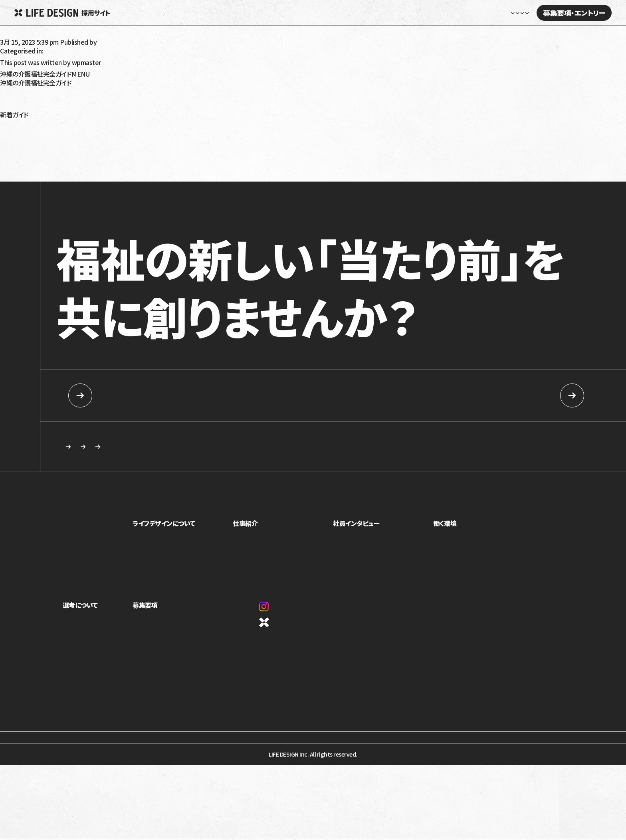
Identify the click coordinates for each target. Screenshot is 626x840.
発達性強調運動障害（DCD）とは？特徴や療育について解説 (78, 178)
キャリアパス (450, 553)
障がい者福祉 (18, 95)
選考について (80, 609)
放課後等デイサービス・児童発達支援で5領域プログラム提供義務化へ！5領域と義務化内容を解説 (130, 127)
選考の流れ (76, 646)
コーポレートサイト (290, 626)
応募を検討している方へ (386, 449)
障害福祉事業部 (259, 553)
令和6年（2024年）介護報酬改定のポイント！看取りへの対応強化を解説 (94, 140)
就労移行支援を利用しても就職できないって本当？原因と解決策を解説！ (96, 159)
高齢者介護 (16, 89)
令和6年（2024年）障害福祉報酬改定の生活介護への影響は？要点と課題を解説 (105, 121)
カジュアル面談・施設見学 (172, 646)
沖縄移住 (12, 108)
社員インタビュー (428, 13)
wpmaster (113, 42)
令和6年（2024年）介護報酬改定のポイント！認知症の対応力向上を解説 (94, 134)
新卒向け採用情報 (143, 395)
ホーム (290, 13)
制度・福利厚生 (454, 542)
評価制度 (447, 564)
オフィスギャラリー (457, 575)
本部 (245, 575)
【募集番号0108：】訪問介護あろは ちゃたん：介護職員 (70, 36)
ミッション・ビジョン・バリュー (175, 564)
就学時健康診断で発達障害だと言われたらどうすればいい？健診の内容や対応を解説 (113, 172)
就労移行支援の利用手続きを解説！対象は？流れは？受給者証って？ (90, 153)
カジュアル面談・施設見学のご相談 (124, 449)
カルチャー (155, 575)
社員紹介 (349, 542)
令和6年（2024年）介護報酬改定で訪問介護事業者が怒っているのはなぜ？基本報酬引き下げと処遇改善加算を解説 (153, 166)
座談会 (346, 553)
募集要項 (155, 609)
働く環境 (448, 527)
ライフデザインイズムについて (96, 635)
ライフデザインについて (173, 527)
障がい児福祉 (18, 102)
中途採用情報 (483, 395)
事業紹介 (153, 542)
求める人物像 (264, 449)
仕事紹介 (252, 527)
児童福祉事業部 (259, 542)
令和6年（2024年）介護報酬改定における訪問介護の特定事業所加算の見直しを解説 (112, 146)
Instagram (282, 611)
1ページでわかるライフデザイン (179, 587)
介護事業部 (254, 564)
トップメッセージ (161, 553)
